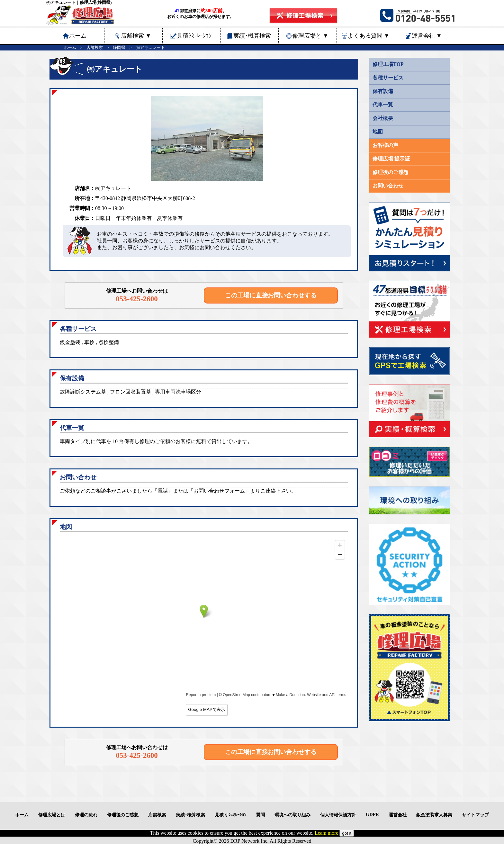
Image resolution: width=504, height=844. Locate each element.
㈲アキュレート (150, 48)
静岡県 (119, 48)
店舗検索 (136, 36)
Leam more (326, 833)
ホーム (70, 48)
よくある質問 (369, 36)
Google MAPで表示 (207, 709)
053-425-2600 (137, 299)
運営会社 (427, 36)
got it (347, 833)
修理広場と (310, 36)
